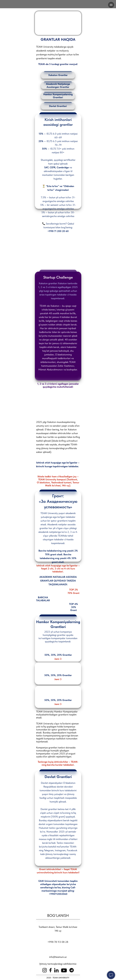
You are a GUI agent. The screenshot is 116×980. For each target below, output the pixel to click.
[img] (58, 4)
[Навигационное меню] (111, 5)
